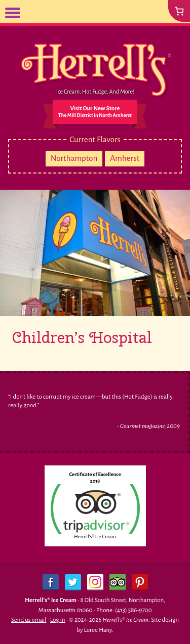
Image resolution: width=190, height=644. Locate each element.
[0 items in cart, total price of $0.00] (179, 11)
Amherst (125, 158)
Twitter (73, 582)
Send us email (29, 620)
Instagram (95, 582)
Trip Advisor (118, 582)
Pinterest (140, 582)
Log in (58, 620)
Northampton (74, 158)
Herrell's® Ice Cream (95, 536)
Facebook (51, 582)
